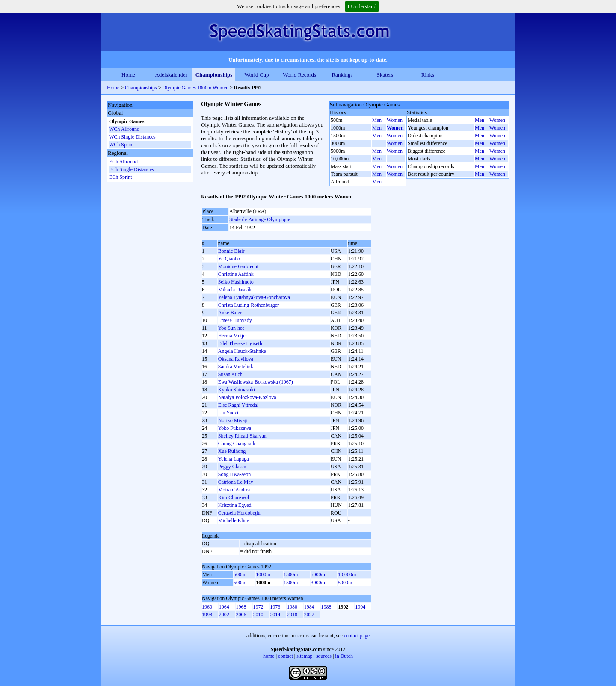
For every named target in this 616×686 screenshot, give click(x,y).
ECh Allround (123, 162)
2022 (309, 615)
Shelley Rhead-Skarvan (242, 436)
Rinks (428, 75)
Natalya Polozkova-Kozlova (247, 397)
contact (286, 656)
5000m (318, 574)
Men (377, 120)
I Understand (362, 6)
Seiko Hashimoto (236, 282)
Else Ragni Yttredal (238, 405)
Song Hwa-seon (234, 474)
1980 (292, 607)
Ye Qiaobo (229, 259)
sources (324, 656)
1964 (224, 607)
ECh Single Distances (132, 169)
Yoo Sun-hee (231, 328)
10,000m (347, 574)
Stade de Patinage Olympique (260, 219)
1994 (360, 607)
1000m (263, 574)
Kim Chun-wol (234, 497)
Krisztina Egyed (235, 505)
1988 (326, 607)
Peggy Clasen (232, 467)
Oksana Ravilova (236, 359)
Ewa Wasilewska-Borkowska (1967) (256, 382)
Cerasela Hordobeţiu (239, 513)
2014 (275, 615)
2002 (224, 615)
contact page (357, 636)
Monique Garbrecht (238, 266)
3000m (318, 583)
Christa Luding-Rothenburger (249, 305)
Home (128, 75)
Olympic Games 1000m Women (195, 88)
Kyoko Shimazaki (237, 390)
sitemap (304, 656)
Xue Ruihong (232, 451)
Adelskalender (171, 75)
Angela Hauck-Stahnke (242, 351)
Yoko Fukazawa (235, 428)
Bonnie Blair (231, 251)
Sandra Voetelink (236, 367)
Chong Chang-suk (237, 444)
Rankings (342, 75)
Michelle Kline (234, 520)
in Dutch (344, 656)
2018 (292, 615)
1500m (291, 574)
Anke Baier (230, 313)
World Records (299, 75)
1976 (275, 607)
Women (395, 120)
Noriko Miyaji (233, 420)
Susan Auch (230, 374)
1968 (241, 607)
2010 (258, 615)
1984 (309, 607)
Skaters (385, 75)
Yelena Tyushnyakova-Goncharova (254, 297)
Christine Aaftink (236, 274)
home (269, 656)
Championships (214, 75)
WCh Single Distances (132, 137)
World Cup (256, 75)
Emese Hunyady (235, 320)
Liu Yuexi (228, 413)
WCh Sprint (121, 145)
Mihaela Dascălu (235, 290)
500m (239, 574)
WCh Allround (124, 129)
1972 (258, 607)
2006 (241, 615)
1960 (207, 607)
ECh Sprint (121, 177)
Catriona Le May (236, 482)
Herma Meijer (233, 336)
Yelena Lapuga (234, 459)
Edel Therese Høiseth (240, 343)
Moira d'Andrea (234, 490)
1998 (207, 615)
